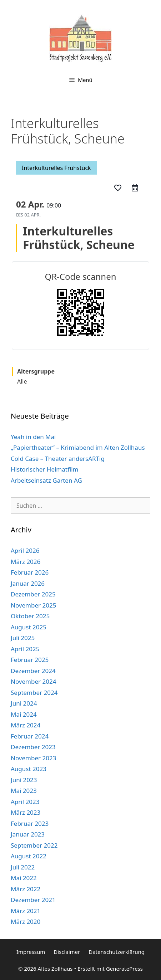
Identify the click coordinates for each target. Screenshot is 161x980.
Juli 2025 (23, 638)
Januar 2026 (28, 583)
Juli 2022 (23, 867)
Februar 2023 (30, 823)
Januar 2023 (28, 834)
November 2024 (33, 681)
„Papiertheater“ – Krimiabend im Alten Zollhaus (78, 447)
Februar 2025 (30, 660)
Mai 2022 (24, 878)
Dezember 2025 (33, 594)
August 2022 (29, 856)
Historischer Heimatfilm (44, 469)
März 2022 (26, 889)
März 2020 (26, 922)
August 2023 (29, 769)
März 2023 (26, 812)
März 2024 (26, 725)
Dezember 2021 (33, 900)
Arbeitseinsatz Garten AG (46, 480)
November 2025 (33, 605)
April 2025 (25, 649)
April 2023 (25, 802)
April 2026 (25, 550)
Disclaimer (67, 952)
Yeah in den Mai (33, 437)
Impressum (31, 952)
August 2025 (29, 627)
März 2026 (26, 562)
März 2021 (26, 911)
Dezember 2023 (33, 747)
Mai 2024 (24, 714)
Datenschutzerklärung (117, 952)
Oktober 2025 (30, 616)
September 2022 (34, 845)
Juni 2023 (24, 780)
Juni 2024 (24, 703)
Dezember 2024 (33, 671)
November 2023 (33, 758)
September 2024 (34, 693)
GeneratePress (124, 969)
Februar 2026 (30, 572)
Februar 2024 (30, 736)
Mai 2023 (24, 791)
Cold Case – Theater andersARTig (58, 459)
